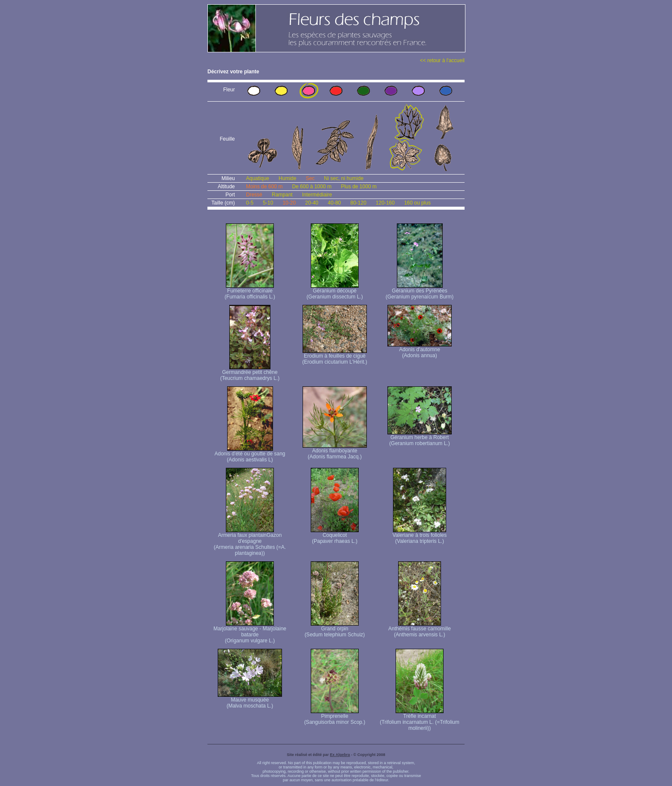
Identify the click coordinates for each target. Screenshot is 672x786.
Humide (287, 178)
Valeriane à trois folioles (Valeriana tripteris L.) (420, 536)
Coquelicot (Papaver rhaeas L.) (335, 536)
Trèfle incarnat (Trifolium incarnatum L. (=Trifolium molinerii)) (419, 720)
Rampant (282, 195)
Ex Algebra (340, 755)
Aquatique (258, 178)
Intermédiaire (317, 195)
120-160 (385, 203)
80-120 (358, 203)
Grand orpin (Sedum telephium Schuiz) (335, 629)
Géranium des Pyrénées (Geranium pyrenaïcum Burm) (420, 291)
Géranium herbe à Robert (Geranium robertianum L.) (420, 438)
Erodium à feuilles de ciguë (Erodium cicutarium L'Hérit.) (335, 357)
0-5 (250, 203)
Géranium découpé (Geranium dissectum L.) (334, 291)
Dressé (254, 195)
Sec (310, 178)
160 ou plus (417, 203)
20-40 (312, 203)
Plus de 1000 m (358, 187)
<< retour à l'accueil (442, 60)
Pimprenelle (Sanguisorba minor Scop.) (335, 717)
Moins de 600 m (264, 187)
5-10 (268, 203)
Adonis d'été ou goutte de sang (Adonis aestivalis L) (250, 454)
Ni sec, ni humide (344, 178)
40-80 (334, 203)
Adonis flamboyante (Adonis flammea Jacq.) (335, 451)
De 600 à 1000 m (312, 187)
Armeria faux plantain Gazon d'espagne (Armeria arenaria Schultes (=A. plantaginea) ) (250, 542)
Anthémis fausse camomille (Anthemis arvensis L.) (420, 629)
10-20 (289, 203)
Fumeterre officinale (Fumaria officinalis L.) (250, 291)
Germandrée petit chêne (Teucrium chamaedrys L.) (250, 373)
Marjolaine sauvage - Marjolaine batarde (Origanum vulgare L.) (250, 632)
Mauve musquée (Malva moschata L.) (250, 700)
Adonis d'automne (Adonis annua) (420, 350)
